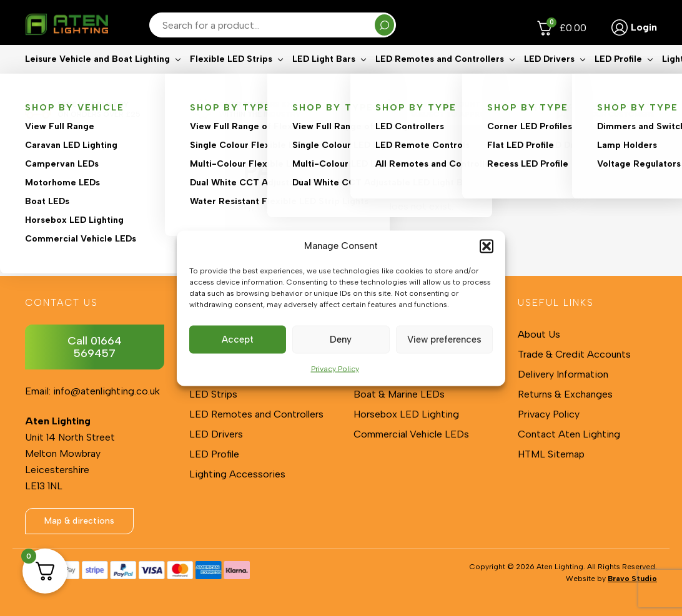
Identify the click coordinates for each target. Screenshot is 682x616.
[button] (487, 246)
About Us (539, 334)
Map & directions (79, 521)
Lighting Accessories (237, 474)
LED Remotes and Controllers (440, 78)
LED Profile (618, 78)
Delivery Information (563, 374)
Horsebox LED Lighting (406, 414)
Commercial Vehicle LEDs (411, 434)
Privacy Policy (335, 368)
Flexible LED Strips (231, 78)
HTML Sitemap (551, 454)
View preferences (444, 340)
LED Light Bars (324, 78)
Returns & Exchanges (565, 394)
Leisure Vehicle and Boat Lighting (97, 78)
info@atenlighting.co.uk (106, 391)
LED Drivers (549, 78)
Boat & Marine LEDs (399, 394)
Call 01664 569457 (95, 347)
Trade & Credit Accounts (574, 354)
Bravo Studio (632, 579)
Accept (238, 340)
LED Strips (213, 394)
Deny (341, 340)
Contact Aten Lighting (569, 434)
